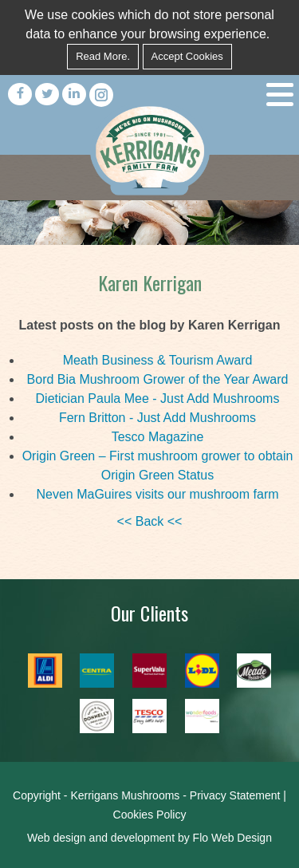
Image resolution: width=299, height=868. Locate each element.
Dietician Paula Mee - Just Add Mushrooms (158, 398)
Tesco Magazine (158, 437)
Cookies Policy (150, 815)
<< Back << (150, 521)
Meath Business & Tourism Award (158, 360)
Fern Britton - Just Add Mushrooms (157, 418)
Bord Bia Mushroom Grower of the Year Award (158, 379)
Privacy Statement (235, 795)
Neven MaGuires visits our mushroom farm (157, 494)
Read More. (103, 56)
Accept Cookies (187, 56)
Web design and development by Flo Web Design (149, 838)
